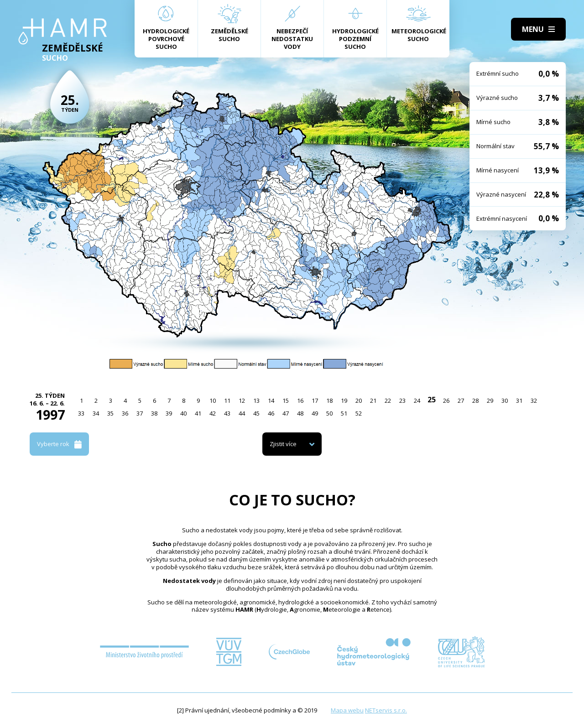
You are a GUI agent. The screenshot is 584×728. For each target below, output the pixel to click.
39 (169, 413)
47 (286, 413)
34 (96, 413)
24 (417, 400)
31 (519, 400)
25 (432, 400)
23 (402, 400)
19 (344, 400)
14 (271, 400)
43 (227, 413)
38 (154, 413)
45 (256, 413)
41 (198, 413)
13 (256, 400)
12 (242, 400)
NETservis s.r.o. (386, 710)
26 (446, 400)
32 (534, 400)
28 (475, 400)
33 (81, 413)
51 (344, 413)
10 (213, 400)
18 (329, 400)
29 (490, 400)
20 (359, 400)
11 (227, 400)
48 (300, 413)
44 (242, 413)
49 (315, 413)
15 (286, 400)
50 (329, 413)
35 (110, 413)
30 (505, 400)
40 (183, 413)
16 (300, 400)
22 (388, 400)
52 (359, 413)
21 (373, 400)
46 (271, 413)
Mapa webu (347, 710)
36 (125, 413)
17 (315, 400)
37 (140, 413)
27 (461, 400)
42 (213, 413)
